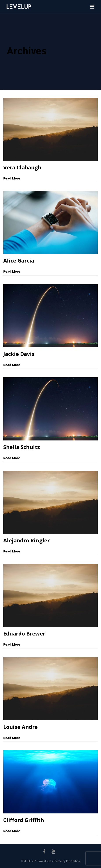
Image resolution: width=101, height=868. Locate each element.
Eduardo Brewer (24, 633)
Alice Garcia (19, 260)
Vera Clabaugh (22, 167)
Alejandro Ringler (27, 540)
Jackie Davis (19, 354)
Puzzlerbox (73, 861)
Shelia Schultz (22, 447)
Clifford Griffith (24, 820)
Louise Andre (20, 727)
